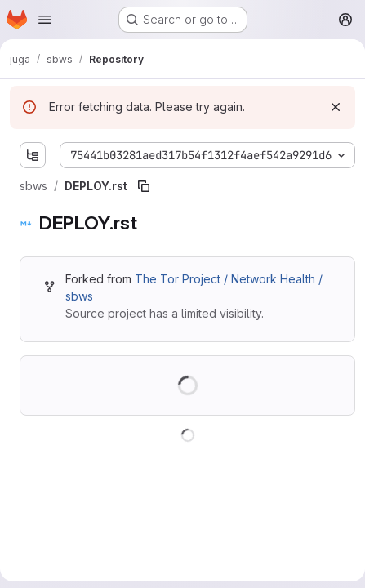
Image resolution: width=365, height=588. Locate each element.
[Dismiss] (336, 107)
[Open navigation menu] (45, 20)
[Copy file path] (144, 186)
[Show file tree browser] (33, 155)
